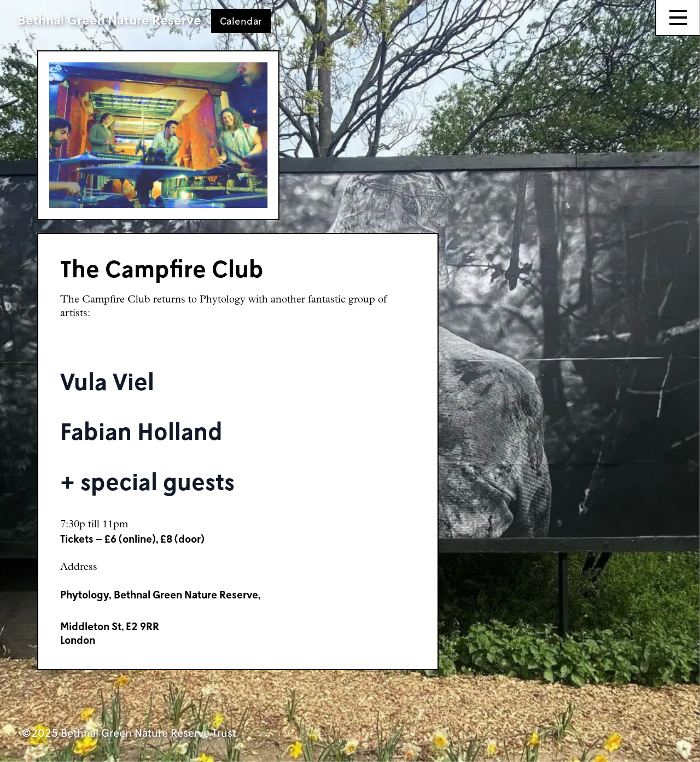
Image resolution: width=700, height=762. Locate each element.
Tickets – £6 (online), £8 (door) (132, 539)
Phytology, (86, 594)
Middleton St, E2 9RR (110, 626)
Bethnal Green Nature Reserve (109, 20)
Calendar (241, 21)
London (78, 640)
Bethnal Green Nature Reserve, (187, 594)
